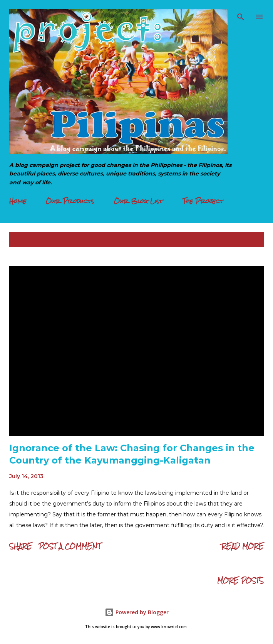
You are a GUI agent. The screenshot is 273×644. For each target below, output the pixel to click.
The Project (203, 201)
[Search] (241, 14)
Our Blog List (138, 201)
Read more (243, 546)
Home (18, 201)
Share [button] (21, 546)
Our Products (70, 201)
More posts (240, 581)
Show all (242, 240)
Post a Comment (70, 546)
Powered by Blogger (137, 612)
